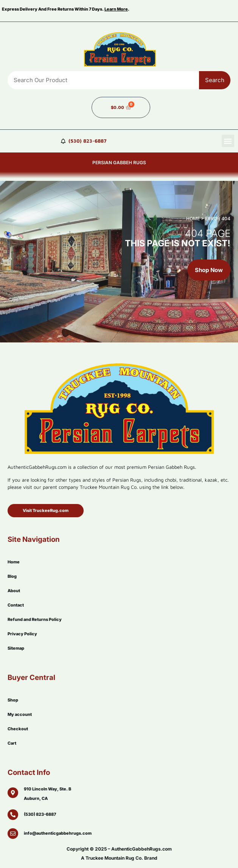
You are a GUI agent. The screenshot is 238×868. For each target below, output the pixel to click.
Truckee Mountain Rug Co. (114, 858)
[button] (228, 141)
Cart (12, 743)
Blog (12, 576)
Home (14, 562)
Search (215, 80)
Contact (16, 605)
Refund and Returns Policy (35, 619)
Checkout (18, 729)
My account (20, 714)
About (14, 591)
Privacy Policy (22, 634)
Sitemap (16, 648)
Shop (13, 700)
